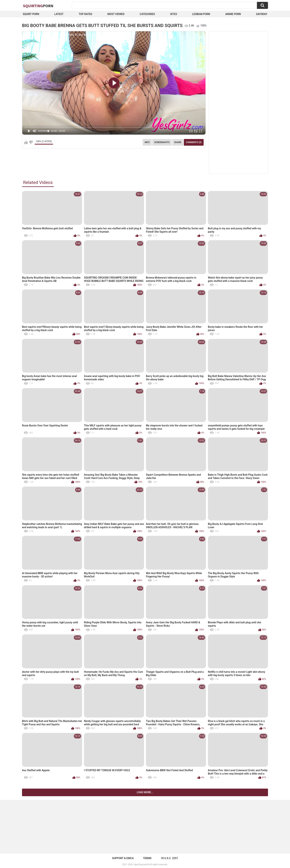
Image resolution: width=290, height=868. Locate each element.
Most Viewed (116, 14)
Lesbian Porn (201, 14)
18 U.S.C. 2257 (169, 858)
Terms (147, 858)
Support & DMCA (123, 858)
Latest (59, 14)
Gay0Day (262, 14)
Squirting (38, 6)
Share (178, 142)
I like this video (26, 142)
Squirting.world (141, 864)
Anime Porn (233, 14)
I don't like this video (31, 142)
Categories (147, 14)
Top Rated (85, 14)
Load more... (145, 792)
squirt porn (31, 14)
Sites (174, 14)
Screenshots (162, 142)
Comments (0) (194, 142)
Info (147, 142)
